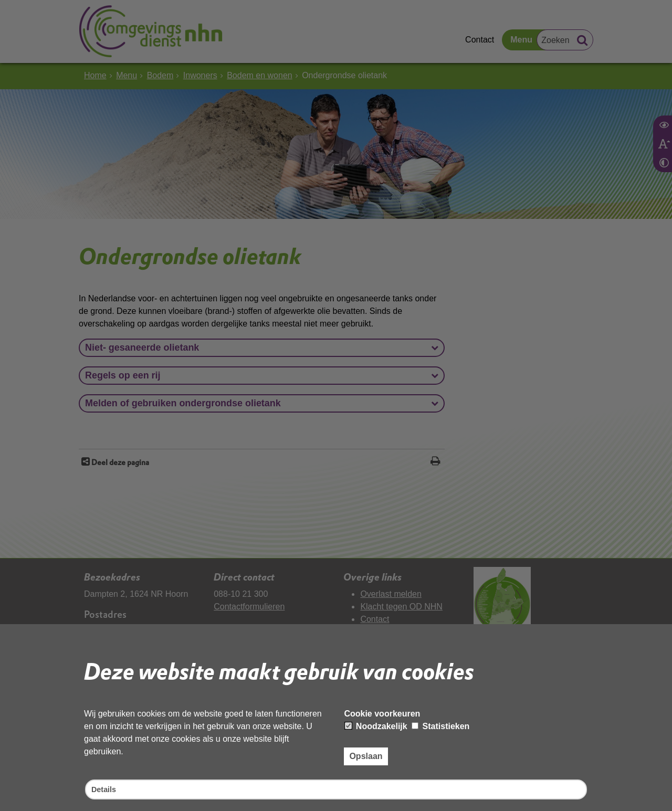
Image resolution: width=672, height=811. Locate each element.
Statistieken (440, 725)
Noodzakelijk (376, 725)
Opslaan (366, 755)
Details (105, 789)
